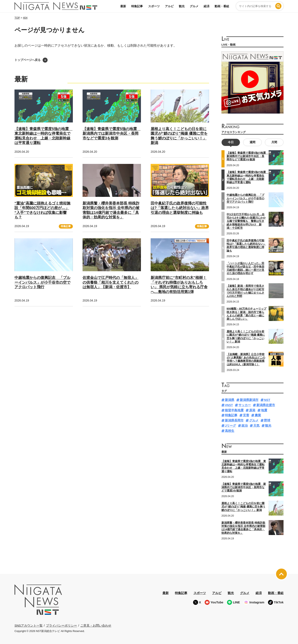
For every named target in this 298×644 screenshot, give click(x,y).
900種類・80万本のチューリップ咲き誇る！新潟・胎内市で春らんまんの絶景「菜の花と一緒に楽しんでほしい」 (246, 314)
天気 (256, 425)
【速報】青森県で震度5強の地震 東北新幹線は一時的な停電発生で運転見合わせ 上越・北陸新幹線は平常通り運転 (244, 466)
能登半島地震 (234, 410)
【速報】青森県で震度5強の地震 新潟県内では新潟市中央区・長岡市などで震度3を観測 (112, 134)
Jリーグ (230, 425)
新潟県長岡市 (234, 420)
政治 (245, 425)
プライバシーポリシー (61, 625)
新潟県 (230, 400)
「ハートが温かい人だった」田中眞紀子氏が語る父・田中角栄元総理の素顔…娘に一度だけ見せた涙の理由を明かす (245, 268)
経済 (207, 6)
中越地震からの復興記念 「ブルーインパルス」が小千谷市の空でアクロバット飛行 (42, 282)
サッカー (245, 405)
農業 (258, 415)
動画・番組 (222, 6)
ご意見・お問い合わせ (96, 625)
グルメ (194, 6)
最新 (123, 6)
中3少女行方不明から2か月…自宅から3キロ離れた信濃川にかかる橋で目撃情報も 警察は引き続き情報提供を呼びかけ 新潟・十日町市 (246, 221)
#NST (229, 405)
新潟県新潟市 (249, 400)
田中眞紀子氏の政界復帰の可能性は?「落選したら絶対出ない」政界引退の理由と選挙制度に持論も (180, 208)
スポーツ (154, 6)
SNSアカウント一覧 (29, 625)
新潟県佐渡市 (266, 405)
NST (267, 400)
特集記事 (137, 6)
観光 (182, 6)
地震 (264, 410)
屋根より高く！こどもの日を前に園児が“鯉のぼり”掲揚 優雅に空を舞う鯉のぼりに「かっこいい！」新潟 (246, 337)
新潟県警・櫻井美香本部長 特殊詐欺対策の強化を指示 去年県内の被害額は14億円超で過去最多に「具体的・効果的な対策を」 (243, 528)
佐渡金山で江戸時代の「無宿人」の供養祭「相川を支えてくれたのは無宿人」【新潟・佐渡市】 (111, 282)
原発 (252, 410)
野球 (267, 420)
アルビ (169, 6)
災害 (246, 415)
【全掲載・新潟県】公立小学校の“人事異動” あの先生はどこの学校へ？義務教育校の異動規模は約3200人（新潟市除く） (246, 359)
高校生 (230, 430)
